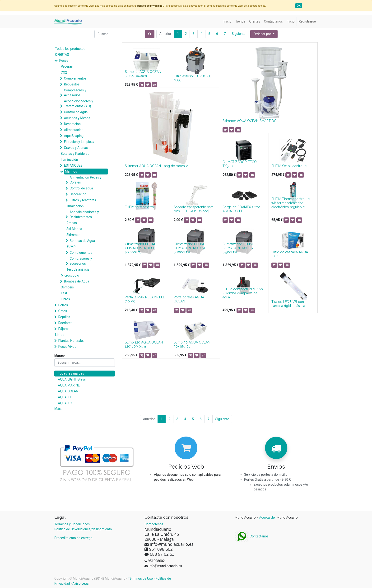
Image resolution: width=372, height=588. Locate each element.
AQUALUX (65, 403)
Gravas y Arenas (76, 148)
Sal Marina (74, 229)
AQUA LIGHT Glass (72, 379)
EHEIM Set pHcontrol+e (289, 166)
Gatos (63, 311)
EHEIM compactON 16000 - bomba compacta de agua (243, 293)
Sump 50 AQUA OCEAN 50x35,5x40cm (143, 74)
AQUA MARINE (69, 385)
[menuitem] (228, 21)
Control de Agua (76, 112)
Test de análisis (78, 269)
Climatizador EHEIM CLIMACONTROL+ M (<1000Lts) (189, 248)
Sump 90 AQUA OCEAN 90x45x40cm (192, 344)
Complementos (75, 78)
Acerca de (267, 517)
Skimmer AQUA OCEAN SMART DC (249, 121)
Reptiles (64, 317)
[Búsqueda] (150, 34)
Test (64, 293)
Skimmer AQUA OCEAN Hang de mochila (156, 166)
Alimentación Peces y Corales (85, 180)
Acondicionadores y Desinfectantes (84, 214)
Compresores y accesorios (81, 261)
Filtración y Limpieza (79, 142)
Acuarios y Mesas (77, 118)
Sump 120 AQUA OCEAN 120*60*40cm (144, 344)
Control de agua (81, 188)
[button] (264, 34)
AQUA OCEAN (68, 391)
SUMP (71, 247)
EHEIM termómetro (139, 207)
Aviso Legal (81, 583)
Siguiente (239, 34)
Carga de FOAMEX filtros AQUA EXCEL (242, 209)
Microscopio (70, 275)
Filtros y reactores (83, 200)
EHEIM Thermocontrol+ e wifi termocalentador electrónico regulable (291, 203)
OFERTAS (62, 55)
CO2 (64, 72)
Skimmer (73, 235)
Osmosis (67, 287)
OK (299, 6)
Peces (64, 61)
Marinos (71, 171)
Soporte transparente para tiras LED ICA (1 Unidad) (194, 209)
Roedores (65, 323)
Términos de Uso (140, 579)
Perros (63, 305)
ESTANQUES (73, 165)
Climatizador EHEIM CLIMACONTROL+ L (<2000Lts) (140, 248)
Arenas (72, 223)
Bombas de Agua (82, 241)
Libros (65, 299)
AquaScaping (74, 136)
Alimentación (74, 130)
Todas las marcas (71, 373)
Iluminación (69, 160)
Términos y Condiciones (72, 524)
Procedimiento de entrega (73, 538)
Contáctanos (252, 536)
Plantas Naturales (71, 341)
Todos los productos (70, 49)
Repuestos (72, 84)
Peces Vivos (67, 347)
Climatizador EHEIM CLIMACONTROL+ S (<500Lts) (238, 248)
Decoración (72, 124)
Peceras (67, 66)
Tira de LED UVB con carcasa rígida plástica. (289, 304)
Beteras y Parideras (75, 154)
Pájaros (64, 329)
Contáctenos (154, 524)
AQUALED (65, 397)
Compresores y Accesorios (75, 93)
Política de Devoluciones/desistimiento (83, 529)
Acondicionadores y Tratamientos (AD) (78, 104)
